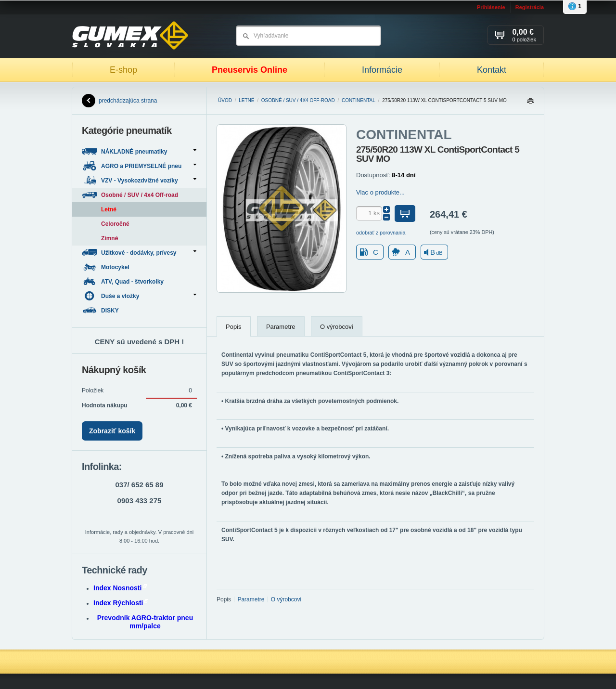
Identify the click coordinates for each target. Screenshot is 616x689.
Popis (234, 327)
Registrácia (530, 7)
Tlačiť (530, 103)
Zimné (109, 238)
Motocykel (106, 267)
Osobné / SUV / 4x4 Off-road (298, 100)
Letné (246, 100)
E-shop (123, 70)
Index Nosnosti (120, 588)
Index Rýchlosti (121, 603)
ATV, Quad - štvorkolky (123, 281)
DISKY (101, 310)
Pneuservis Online (250, 70)
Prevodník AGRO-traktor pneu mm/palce (145, 622)
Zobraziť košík (112, 431)
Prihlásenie (491, 7)
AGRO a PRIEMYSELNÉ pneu (139, 166)
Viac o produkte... (380, 192)
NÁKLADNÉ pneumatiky (139, 151)
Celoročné (115, 224)
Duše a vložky (139, 296)
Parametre (281, 327)
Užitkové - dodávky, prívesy (139, 253)
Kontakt (492, 70)
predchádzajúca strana (119, 101)
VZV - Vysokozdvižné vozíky (139, 180)
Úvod (225, 100)
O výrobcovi (337, 327)
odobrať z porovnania (381, 233)
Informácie (382, 70)
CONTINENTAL (359, 100)
